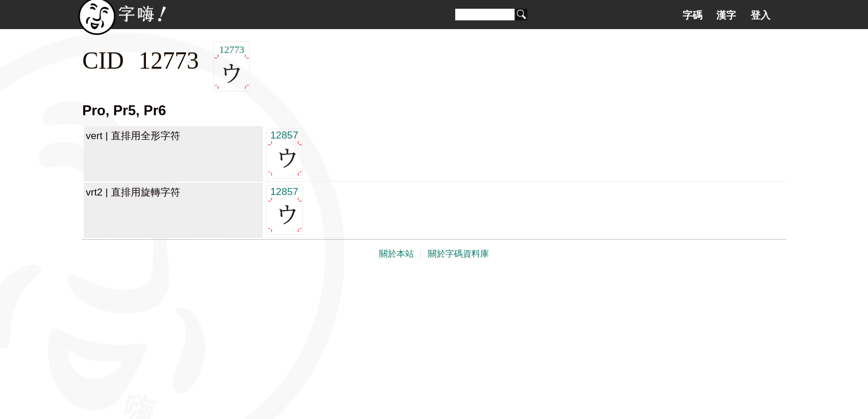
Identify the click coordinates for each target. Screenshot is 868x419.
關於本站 (397, 254)
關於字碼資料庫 (458, 254)
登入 (760, 15)
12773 (232, 67)
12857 (285, 153)
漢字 (726, 15)
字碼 (692, 15)
